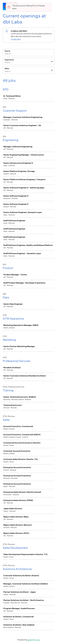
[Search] (28, 54)
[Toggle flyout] (52, 62)
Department (9, 60)
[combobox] (5, 63)
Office (7, 69)
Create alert (16, 39)
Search (7, 51)
